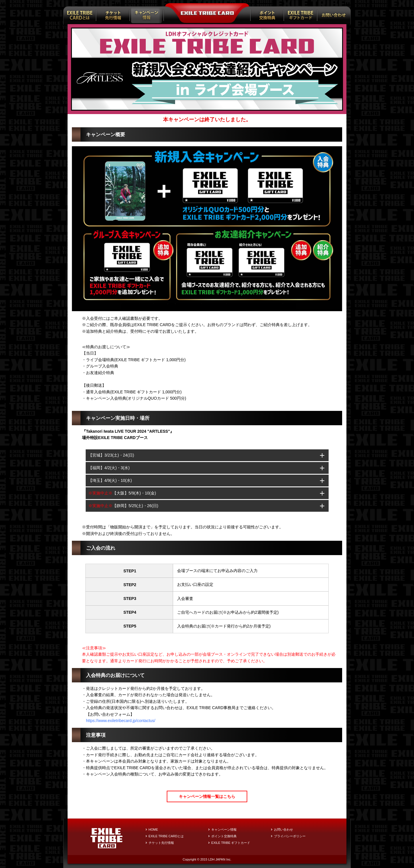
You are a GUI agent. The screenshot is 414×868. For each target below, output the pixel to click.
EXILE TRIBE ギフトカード (231, 843)
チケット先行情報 (161, 843)
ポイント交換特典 (224, 836)
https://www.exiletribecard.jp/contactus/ (121, 721)
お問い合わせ (283, 829)
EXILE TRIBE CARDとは (166, 836)
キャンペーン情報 (224, 829)
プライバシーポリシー (290, 836)
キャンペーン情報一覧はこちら (207, 796)
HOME (153, 829)
